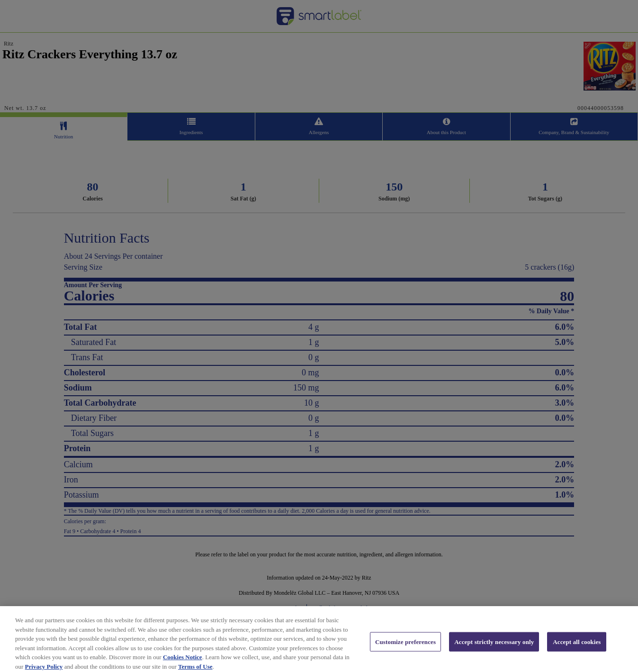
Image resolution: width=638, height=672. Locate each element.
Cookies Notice (183, 662)
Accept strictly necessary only (494, 646)
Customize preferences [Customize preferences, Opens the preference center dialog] (405, 646)
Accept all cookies (577, 646)
